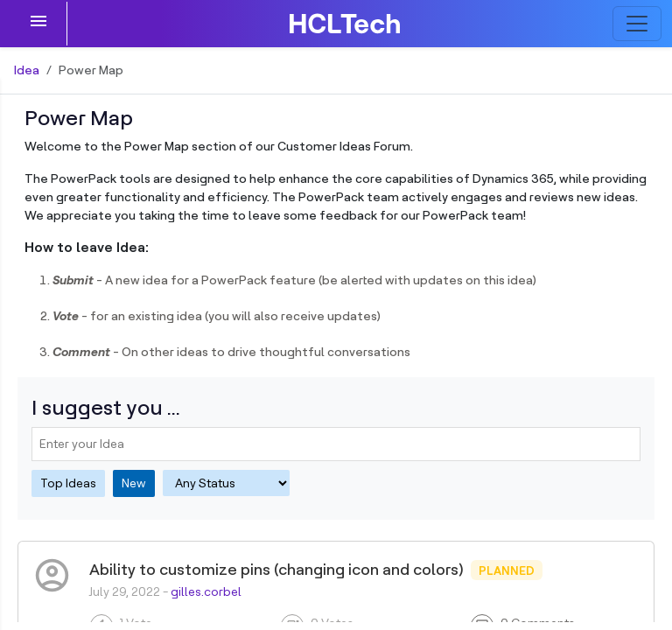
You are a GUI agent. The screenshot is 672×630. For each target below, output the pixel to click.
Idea (27, 70)
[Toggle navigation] (637, 24)
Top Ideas (68, 483)
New (134, 483)
